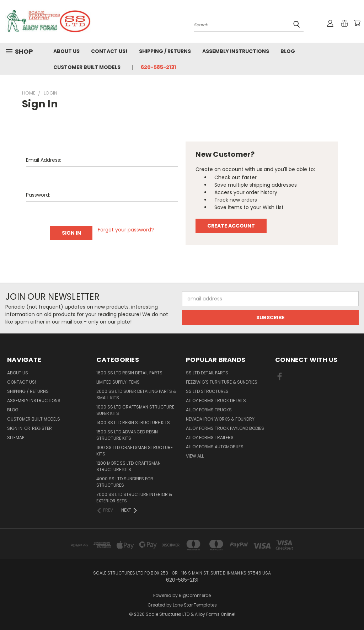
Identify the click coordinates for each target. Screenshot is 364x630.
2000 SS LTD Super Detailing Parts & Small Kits (136, 394)
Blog (288, 51)
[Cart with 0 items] (357, 23)
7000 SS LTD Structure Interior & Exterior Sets (134, 498)
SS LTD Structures (207, 391)
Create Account (231, 226)
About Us (66, 51)
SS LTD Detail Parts (207, 373)
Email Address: (44, 160)
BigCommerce (195, 595)
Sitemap (16, 437)
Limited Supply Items (118, 382)
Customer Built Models (87, 67)
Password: (38, 195)
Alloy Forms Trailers (210, 437)
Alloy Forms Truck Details (216, 401)
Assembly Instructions (236, 51)
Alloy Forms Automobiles (215, 447)
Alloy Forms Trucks (209, 410)
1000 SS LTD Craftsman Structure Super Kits (135, 410)
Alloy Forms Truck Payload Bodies (225, 428)
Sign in (15, 428)
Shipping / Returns (165, 51)
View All (195, 456)
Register (42, 428)
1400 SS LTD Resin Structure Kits (133, 423)
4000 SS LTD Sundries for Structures (125, 482)
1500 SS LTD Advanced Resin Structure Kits (127, 435)
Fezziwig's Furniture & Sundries (222, 382)
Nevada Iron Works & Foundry (220, 419)
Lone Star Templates (195, 605)
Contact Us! (109, 51)
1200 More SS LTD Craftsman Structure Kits (129, 466)
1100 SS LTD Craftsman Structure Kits (135, 451)
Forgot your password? (126, 230)
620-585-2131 (158, 67)
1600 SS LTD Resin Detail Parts (129, 373)
